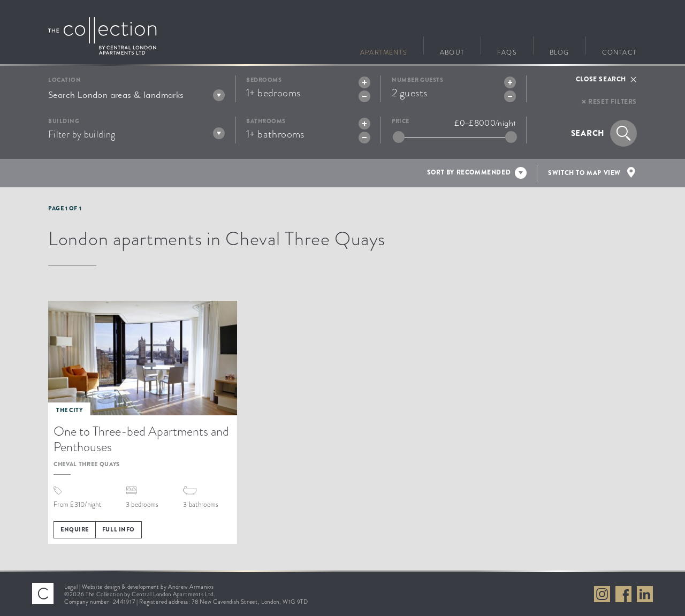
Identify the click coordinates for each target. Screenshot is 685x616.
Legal (71, 587)
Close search (601, 79)
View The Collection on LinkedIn (645, 594)
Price (401, 121)
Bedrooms (264, 80)
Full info (119, 529)
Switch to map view (584, 173)
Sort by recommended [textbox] (469, 172)
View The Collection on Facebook (623, 594)
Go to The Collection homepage (102, 36)
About (452, 51)
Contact (619, 51)
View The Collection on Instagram (602, 594)
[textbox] (136, 95)
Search (588, 133)
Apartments (384, 51)
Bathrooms (266, 121)
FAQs (507, 51)
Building (64, 121)
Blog (560, 51)
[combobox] (136, 95)
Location (64, 80)
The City (69, 410)
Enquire (75, 529)
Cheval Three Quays (87, 464)
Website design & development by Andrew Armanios (148, 587)
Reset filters (612, 102)
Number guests (417, 80)
